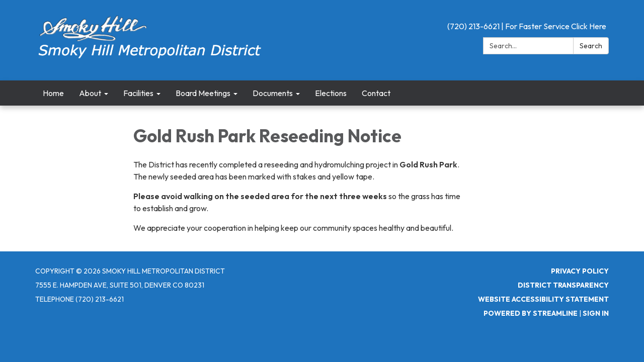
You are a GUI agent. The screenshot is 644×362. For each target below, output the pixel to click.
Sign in (596, 313)
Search (591, 46)
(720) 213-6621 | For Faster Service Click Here (527, 26)
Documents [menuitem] (273, 93)
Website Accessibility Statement (543, 299)
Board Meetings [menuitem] (203, 93)
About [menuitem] (90, 93)
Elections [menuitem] (331, 93)
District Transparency (563, 285)
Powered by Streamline (531, 313)
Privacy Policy (580, 271)
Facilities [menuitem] (138, 93)
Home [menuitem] (53, 93)
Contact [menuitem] (376, 93)
